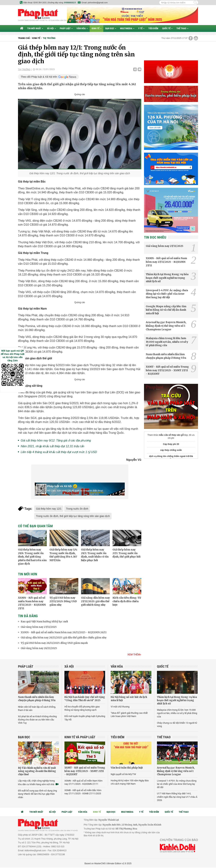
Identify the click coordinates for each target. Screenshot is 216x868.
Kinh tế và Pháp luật (80, 737)
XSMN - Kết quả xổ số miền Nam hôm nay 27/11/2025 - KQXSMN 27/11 (32, 603)
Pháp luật (66, 28)
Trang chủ (24, 38)
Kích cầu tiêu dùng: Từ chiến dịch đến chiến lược (127, 601)
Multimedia (127, 28)
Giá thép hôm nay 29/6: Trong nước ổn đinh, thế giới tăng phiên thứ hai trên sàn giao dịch (32, 557)
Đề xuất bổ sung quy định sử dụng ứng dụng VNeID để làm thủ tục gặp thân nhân (37, 794)
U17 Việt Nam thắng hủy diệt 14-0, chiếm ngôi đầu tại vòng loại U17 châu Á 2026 (177, 797)
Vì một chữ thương (120, 707)
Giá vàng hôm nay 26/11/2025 (39, 648)
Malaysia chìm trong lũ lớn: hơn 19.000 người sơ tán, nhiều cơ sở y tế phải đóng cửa (167, 342)
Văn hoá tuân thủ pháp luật (127, 768)
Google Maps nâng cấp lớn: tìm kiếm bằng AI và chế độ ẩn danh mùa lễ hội (166, 310)
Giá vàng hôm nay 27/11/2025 (39, 627)
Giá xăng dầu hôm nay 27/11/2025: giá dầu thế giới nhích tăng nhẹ (95, 601)
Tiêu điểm (153, 28)
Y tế (141, 28)
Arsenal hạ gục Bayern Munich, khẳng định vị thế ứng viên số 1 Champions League (166, 326)
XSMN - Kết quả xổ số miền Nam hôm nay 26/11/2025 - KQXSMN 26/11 (64, 632)
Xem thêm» (134, 654)
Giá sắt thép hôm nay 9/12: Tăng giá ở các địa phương (56, 440)
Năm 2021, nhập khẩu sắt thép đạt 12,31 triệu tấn (52, 446)
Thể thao (182, 28)
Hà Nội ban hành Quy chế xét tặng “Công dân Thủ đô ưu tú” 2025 (85, 699)
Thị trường (49, 38)
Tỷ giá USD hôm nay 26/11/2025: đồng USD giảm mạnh (54, 643)
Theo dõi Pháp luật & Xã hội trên (39, 77)
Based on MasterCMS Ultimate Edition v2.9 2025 (108, 863)
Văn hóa (82, 28)
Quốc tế (167, 28)
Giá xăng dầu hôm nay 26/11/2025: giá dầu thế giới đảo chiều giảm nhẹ (64, 638)
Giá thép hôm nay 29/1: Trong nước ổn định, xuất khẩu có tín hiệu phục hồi (95, 555)
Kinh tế (96, 28)
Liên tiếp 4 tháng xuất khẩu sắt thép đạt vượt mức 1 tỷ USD (59, 452)
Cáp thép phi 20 (171, 444)
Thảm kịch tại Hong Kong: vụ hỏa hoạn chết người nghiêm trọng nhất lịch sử (167, 278)
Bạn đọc (111, 28)
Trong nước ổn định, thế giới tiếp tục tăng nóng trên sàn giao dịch (73, 516)
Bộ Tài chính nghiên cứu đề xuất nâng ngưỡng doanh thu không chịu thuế (37, 771)
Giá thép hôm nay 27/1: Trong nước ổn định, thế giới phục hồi (126, 553)
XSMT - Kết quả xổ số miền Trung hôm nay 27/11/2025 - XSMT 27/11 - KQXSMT (167, 370)
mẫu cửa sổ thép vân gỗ (171, 435)
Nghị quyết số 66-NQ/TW (123, 774)
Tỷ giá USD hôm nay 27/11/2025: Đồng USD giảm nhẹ (63, 601)
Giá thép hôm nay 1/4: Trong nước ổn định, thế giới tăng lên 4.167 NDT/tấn (63, 555)
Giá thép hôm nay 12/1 (49, 509)
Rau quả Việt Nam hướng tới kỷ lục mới (44, 621)
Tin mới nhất (35, 28)
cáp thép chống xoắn (171, 450)
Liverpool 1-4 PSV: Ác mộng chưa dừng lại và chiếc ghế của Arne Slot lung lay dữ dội (167, 294)
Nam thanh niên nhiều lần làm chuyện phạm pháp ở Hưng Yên (166, 356)
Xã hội (51, 28)
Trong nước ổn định (77, 509)
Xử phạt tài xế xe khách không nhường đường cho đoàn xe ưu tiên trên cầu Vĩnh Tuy (37, 720)
